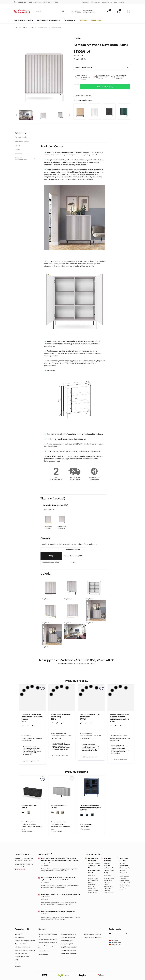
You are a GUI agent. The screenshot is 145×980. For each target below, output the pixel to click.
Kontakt (121, 2)
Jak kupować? (96, 2)
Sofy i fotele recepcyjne (69, 947)
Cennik (18, 145)
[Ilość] (76, 87)
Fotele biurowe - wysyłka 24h (48, 939)
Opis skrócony (20, 133)
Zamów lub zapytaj (105, 87)
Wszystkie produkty (22, 20)
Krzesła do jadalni (67, 941)
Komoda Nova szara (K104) (73, 556)
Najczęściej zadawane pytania (25, 950)
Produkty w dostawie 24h (48, 20)
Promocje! (69, 20)
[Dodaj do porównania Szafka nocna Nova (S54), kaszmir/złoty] (53, 756)
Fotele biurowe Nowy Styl (92, 934)
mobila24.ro (115, 945)
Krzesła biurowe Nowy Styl (92, 938)
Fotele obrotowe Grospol (69, 953)
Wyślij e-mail (21, 869)
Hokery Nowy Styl (67, 944)
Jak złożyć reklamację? (22, 947)
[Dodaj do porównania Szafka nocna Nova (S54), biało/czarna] (83, 757)
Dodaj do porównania (83, 96)
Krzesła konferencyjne (68, 934)
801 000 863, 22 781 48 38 (23, 2)
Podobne (18, 154)
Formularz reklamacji (22, 957)
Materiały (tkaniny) (22, 141)
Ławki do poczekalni (68, 938)
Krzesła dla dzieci (44, 951)
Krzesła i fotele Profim (68, 950)
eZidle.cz (114, 941)
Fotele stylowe (43, 954)
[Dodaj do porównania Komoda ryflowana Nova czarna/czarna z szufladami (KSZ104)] (24, 761)
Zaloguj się (19, 966)
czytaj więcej (49, 509)
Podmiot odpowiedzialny (25, 159)
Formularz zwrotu (21, 953)
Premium (84, 20)
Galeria (18, 150)
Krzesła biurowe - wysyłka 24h (49, 943)
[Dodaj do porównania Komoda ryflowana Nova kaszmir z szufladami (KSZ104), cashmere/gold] (112, 760)
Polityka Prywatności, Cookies (25, 941)
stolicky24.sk (115, 943)
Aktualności (45, 854)
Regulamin (86, 2)
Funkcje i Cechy (21, 137)
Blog (115, 2)
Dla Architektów (107, 2)
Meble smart (96, 20)
